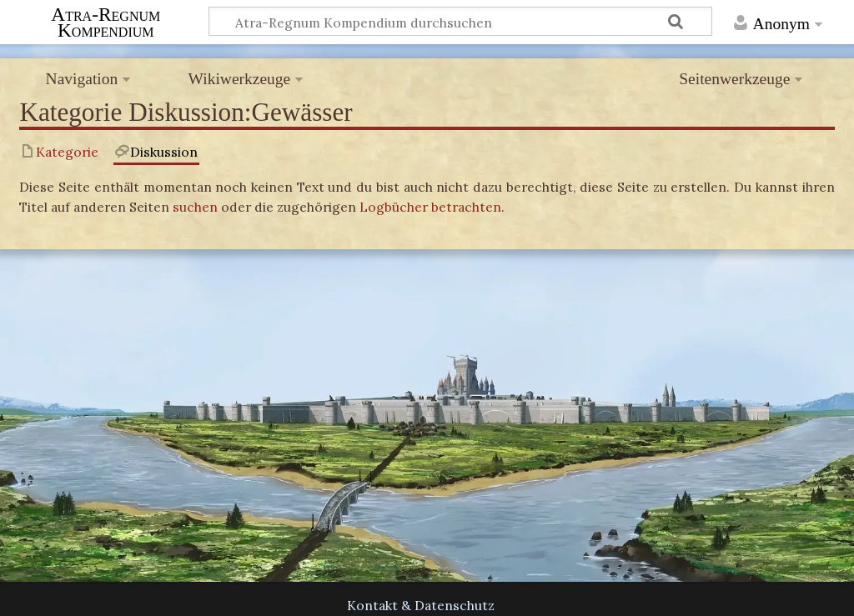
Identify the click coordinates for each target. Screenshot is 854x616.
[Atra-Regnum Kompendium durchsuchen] (461, 21)
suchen (195, 207)
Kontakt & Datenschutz (421, 605)
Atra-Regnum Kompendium (105, 22)
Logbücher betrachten (430, 207)
